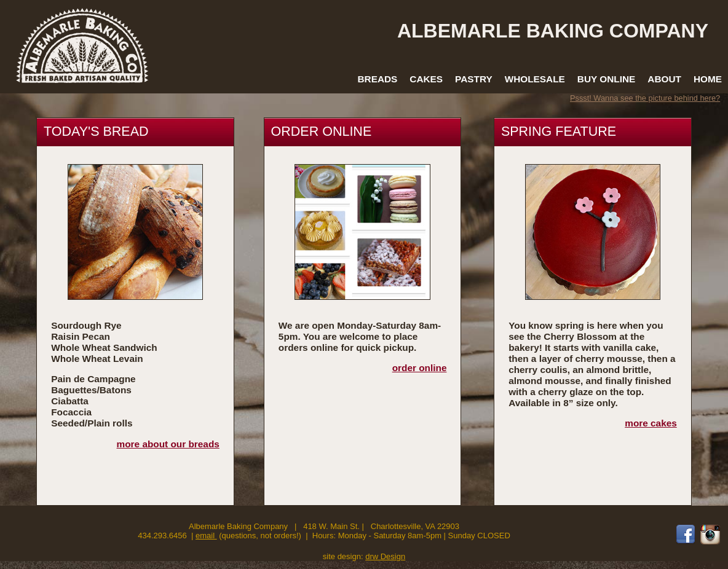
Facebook (686, 535)
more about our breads (168, 444)
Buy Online (606, 79)
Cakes (426, 79)
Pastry (474, 79)
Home (708, 79)
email (206, 536)
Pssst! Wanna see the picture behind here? (645, 98)
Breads (377, 79)
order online (420, 368)
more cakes (651, 423)
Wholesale (535, 79)
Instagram (710, 535)
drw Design (385, 556)
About (664, 79)
